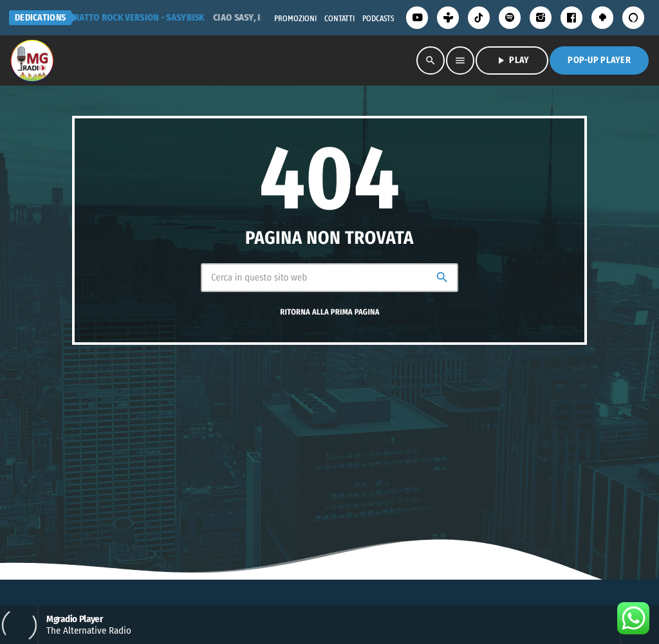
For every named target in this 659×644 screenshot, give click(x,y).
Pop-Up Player (599, 60)
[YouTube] (417, 18)
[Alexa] (633, 18)
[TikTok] (479, 18)
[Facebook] (571, 18)
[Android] (602, 18)
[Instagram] (541, 18)
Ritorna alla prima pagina (329, 312)
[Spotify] (510, 18)
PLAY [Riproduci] (512, 60)
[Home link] (32, 60)
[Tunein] (448, 18)
